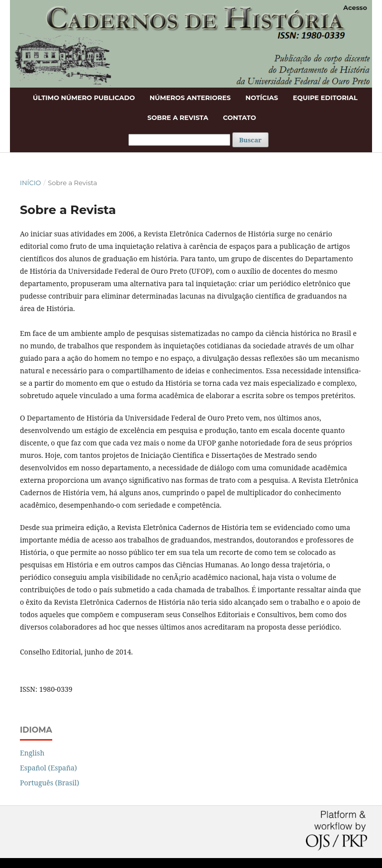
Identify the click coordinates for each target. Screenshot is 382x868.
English (32, 753)
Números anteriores (190, 98)
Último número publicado (84, 98)
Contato (239, 117)
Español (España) (48, 768)
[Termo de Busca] (179, 140)
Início (30, 183)
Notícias (262, 98)
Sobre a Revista (178, 117)
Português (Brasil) (49, 783)
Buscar (250, 140)
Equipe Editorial (325, 98)
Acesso (355, 7)
